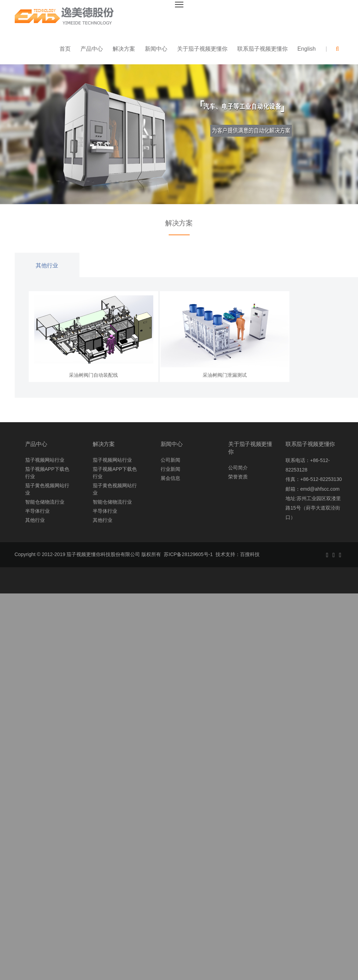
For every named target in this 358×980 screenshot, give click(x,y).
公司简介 (238, 468)
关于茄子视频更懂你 (202, 49)
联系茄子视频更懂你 (262, 49)
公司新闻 (170, 460)
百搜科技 (250, 554)
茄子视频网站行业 (45, 460)
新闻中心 (156, 49)
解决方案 (124, 49)
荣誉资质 (238, 477)
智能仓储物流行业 (45, 502)
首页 (65, 49)
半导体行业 (37, 511)
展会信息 (170, 478)
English (307, 49)
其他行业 (47, 265)
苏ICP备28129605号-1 (188, 554)
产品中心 (92, 49)
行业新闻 (170, 469)
